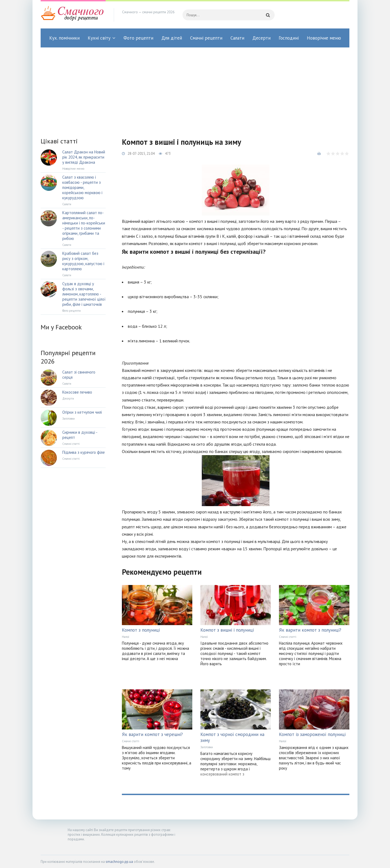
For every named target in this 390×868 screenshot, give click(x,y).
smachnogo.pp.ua (119, 862)
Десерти (261, 38)
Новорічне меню (324, 38)
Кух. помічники (64, 38)
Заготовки (207, 747)
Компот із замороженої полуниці (312, 734)
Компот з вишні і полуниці (227, 630)
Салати (237, 38)
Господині (289, 38)
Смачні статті (288, 637)
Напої (126, 637)
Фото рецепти (138, 38)
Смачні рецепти (206, 38)
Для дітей (172, 38)
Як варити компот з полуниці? (310, 630)
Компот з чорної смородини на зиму (232, 737)
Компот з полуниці (141, 630)
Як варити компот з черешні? (152, 734)
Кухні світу (99, 38)
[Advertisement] (195, 88)
